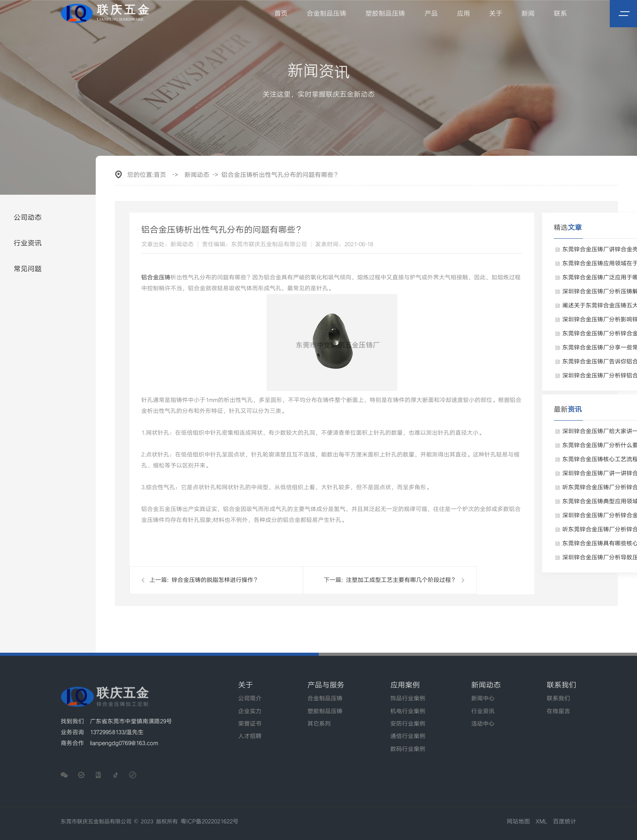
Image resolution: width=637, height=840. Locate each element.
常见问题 (28, 269)
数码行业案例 (408, 749)
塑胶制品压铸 (386, 14)
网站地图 (518, 822)
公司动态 (28, 217)
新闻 (528, 14)
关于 (496, 14)
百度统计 (565, 822)
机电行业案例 (408, 711)
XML (541, 822)
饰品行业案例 (408, 699)
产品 (431, 14)
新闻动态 (197, 175)
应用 (463, 14)
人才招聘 (250, 736)
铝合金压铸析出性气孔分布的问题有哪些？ (281, 175)
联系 (560, 14)
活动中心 (483, 724)
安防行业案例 (408, 724)
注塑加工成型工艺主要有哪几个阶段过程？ (401, 580)
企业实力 (250, 711)
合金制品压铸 (327, 14)
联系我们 (558, 699)
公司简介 (250, 699)
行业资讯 (28, 243)
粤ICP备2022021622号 (210, 822)
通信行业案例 (408, 736)
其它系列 (319, 724)
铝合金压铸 (156, 278)
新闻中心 (483, 699)
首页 (281, 14)
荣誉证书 (250, 724)
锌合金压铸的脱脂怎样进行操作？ (215, 580)
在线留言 (558, 711)
